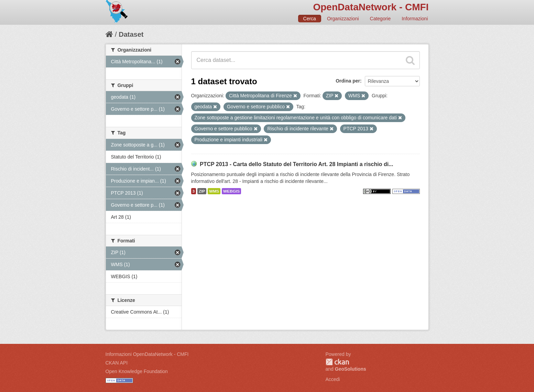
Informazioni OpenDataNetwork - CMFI (147, 354)
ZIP (202, 191)
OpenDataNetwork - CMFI (371, 7)
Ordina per (348, 81)
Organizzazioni (343, 19)
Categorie (380, 19)
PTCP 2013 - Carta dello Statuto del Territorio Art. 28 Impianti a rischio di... (297, 164)
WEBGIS (231, 191)
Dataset (131, 34)
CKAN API (117, 363)
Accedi (333, 379)
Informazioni (415, 19)
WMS (214, 191)
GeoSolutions (351, 369)
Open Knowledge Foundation (137, 371)
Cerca (310, 19)
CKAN (337, 362)
